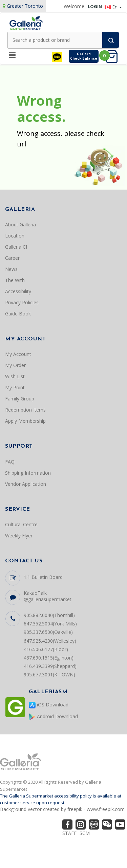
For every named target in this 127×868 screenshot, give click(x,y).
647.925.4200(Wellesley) (50, 641)
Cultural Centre (21, 524)
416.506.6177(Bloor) (46, 649)
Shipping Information (28, 473)
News (11, 269)
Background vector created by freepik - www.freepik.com (62, 809)
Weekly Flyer (19, 536)
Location (15, 236)
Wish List (15, 376)
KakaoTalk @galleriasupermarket (48, 596)
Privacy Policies (22, 302)
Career (12, 258)
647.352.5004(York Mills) (50, 624)
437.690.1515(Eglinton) (49, 658)
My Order (15, 365)
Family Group (20, 399)
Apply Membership (25, 421)
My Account (18, 354)
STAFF (69, 833)
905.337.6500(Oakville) (48, 632)
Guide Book (18, 314)
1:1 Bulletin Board (43, 577)
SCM (85, 833)
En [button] (113, 7)
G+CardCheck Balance (84, 56)
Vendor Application (26, 484)
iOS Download (49, 705)
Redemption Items (25, 410)
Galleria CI (16, 247)
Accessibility (18, 291)
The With (15, 280)
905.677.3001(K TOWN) (49, 675)
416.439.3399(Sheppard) (50, 666)
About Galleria (20, 225)
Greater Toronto (25, 6)
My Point (15, 387)
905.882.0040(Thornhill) (49, 615)
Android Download (53, 717)
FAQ (10, 462)
